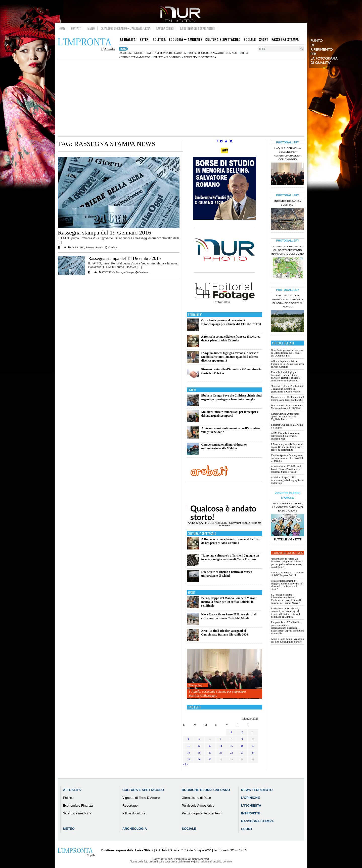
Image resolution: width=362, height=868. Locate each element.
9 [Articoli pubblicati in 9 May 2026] (242, 739)
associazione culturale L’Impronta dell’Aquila (153, 53)
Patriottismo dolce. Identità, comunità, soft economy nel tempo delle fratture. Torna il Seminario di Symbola (285, 613)
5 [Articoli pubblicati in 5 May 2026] (199, 739)
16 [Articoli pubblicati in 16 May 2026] (242, 746)
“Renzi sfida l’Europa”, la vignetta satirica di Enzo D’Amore (288, 507)
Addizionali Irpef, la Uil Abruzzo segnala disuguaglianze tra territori (287, 480)
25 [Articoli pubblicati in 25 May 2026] (189, 759)
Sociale (189, 829)
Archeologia (135, 829)
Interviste (251, 813)
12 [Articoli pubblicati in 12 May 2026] (199, 746)
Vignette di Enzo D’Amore (141, 798)
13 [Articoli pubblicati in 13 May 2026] (210, 746)
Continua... (112, 247)
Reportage (130, 805)
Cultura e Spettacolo (202, 534)
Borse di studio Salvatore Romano (213, 53)
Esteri (192, 390)
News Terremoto (257, 790)
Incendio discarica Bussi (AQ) (288, 203)
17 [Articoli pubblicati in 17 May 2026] (253, 746)
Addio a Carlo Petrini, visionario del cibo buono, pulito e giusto (287, 640)
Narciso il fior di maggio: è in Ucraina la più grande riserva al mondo (288, 301)
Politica (68, 798)
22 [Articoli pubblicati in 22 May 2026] (232, 753)
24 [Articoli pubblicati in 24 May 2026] (253, 753)
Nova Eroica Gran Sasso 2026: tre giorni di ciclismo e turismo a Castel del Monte (229, 616)
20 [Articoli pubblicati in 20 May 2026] (210, 753)
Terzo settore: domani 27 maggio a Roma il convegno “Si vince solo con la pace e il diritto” (287, 585)
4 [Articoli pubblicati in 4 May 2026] (188, 739)
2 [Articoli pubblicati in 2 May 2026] (242, 732)
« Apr (186, 764)
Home (62, 28)
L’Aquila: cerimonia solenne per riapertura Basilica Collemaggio (217, 694)
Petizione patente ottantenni (202, 813)
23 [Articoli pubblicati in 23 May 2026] (242, 753)
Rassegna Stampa (94, 247)
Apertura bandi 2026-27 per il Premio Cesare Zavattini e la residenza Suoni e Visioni (286, 469)
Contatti (76, 28)
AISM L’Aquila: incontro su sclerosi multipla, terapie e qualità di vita (285, 436)
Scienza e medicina (77, 813)
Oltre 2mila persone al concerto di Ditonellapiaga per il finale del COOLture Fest (231, 322)
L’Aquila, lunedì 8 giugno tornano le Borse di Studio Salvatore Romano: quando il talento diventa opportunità (230, 357)
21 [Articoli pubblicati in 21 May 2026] (221, 753)
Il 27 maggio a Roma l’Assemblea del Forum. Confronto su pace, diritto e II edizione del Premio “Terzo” (286, 599)
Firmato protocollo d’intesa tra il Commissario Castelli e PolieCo (287, 399)
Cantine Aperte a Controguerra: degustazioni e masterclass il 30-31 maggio (287, 458)
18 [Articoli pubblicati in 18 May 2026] (189, 753)
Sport (192, 593)
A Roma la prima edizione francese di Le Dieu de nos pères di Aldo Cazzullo (231, 339)
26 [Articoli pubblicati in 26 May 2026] (199, 759)
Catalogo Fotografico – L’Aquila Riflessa (126, 28)
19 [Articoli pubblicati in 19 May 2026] (199, 753)
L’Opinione (250, 798)
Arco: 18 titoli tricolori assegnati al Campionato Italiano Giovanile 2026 (225, 633)
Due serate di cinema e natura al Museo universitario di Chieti (227, 574)
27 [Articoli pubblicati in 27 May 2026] (210, 759)
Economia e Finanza (78, 805)
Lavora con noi (165, 28)
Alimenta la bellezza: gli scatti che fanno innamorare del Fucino (287, 250)
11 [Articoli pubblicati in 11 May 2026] (189, 746)
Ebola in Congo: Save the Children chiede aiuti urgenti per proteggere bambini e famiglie (232, 397)
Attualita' (195, 315)
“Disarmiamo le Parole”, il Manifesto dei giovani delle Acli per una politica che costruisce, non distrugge (287, 563)
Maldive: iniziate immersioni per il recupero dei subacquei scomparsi (230, 414)
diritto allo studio (167, 57)
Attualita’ (72, 790)
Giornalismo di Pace (196, 798)
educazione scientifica (200, 57)
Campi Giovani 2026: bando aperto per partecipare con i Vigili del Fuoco (285, 417)
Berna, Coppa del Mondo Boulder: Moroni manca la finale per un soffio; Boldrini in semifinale (229, 602)
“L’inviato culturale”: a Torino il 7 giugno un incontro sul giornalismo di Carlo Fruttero (230, 557)
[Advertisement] (181, 98)
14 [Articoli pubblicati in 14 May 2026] (221, 746)
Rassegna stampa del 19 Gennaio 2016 (104, 232)
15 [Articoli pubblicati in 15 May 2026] (232, 746)
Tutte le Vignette (288, 539)
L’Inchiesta (251, 805)
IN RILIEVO (78, 247)
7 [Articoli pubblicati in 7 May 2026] (221, 739)
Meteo (91, 28)
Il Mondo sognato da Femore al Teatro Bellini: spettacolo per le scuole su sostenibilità (287, 447)
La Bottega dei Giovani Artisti (198, 28)
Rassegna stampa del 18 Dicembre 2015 (124, 258)
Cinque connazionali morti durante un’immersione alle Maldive (224, 446)
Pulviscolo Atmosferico (198, 805)
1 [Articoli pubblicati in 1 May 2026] (231, 732)
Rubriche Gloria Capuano (206, 790)
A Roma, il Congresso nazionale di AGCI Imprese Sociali (287, 574)
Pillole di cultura (134, 813)
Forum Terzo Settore (288, 553)
